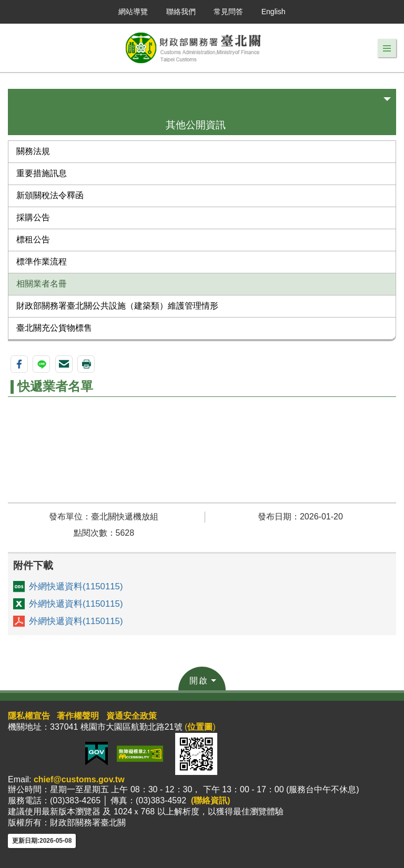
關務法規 (33, 151)
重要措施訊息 (42, 173)
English (274, 12)
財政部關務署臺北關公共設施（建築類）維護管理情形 (117, 306)
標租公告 (33, 239)
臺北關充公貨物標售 (54, 328)
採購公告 (33, 217)
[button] (387, 48)
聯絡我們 (181, 12)
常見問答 (228, 12)
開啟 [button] (199, 681)
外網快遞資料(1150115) (76, 586)
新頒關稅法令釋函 (50, 195)
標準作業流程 (42, 262)
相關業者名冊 (42, 284)
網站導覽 (133, 12)
